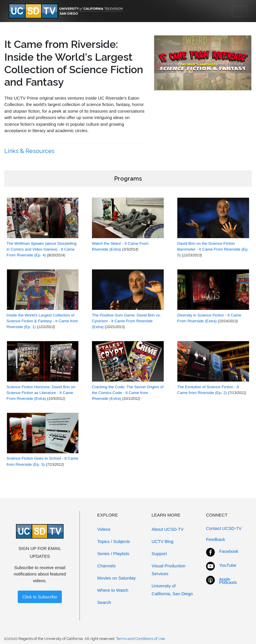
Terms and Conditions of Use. (141, 639)
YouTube (228, 565)
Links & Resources (30, 151)
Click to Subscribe (40, 597)
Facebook (229, 551)
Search (104, 602)
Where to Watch (113, 590)
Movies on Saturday (117, 578)
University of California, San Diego (172, 590)
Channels (106, 566)
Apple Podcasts (228, 581)
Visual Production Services (168, 570)
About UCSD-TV (167, 529)
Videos (104, 529)
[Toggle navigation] (240, 11)
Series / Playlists (113, 554)
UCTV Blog (162, 541)
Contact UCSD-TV (224, 528)
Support (159, 554)
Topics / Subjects (114, 541)
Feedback (216, 539)
